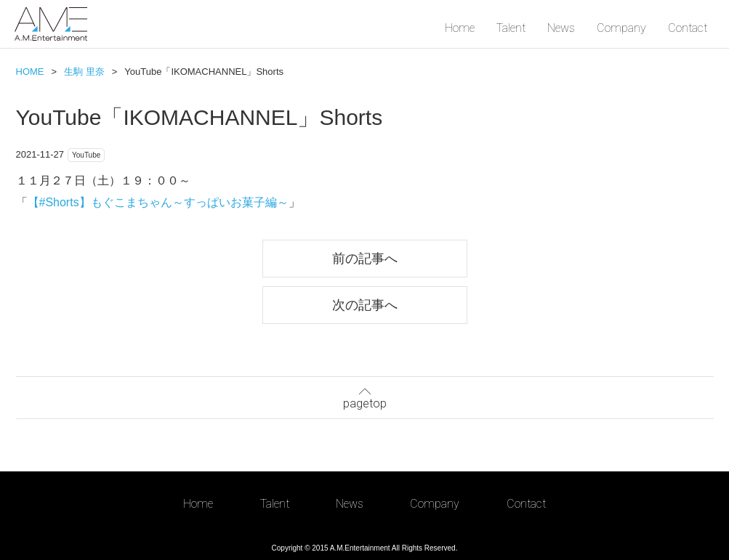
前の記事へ (365, 258)
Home (460, 28)
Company (621, 28)
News (561, 28)
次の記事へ (365, 305)
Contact (688, 28)
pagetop (365, 396)
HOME (30, 72)
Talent (511, 28)
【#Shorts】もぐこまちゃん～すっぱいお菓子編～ (158, 202)
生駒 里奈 (84, 72)
